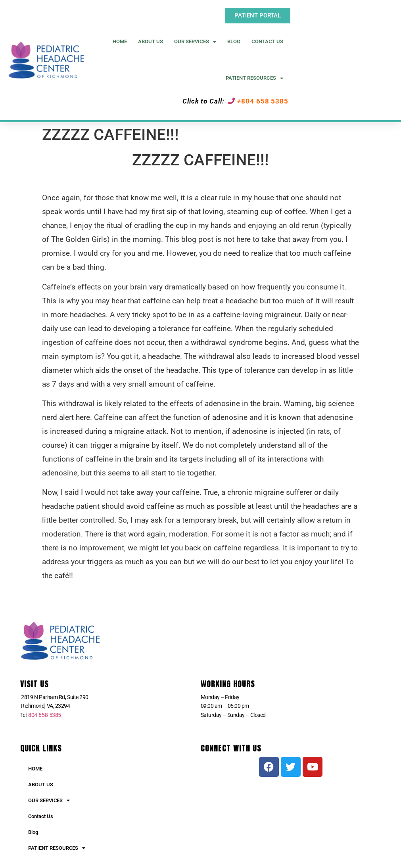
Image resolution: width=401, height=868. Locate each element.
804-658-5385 (45, 715)
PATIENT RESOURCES (57, 848)
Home (120, 41)
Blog (234, 41)
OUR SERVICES (49, 800)
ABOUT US (41, 785)
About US (151, 41)
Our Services (195, 42)
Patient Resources (254, 78)
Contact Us (267, 41)
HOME (35, 769)
